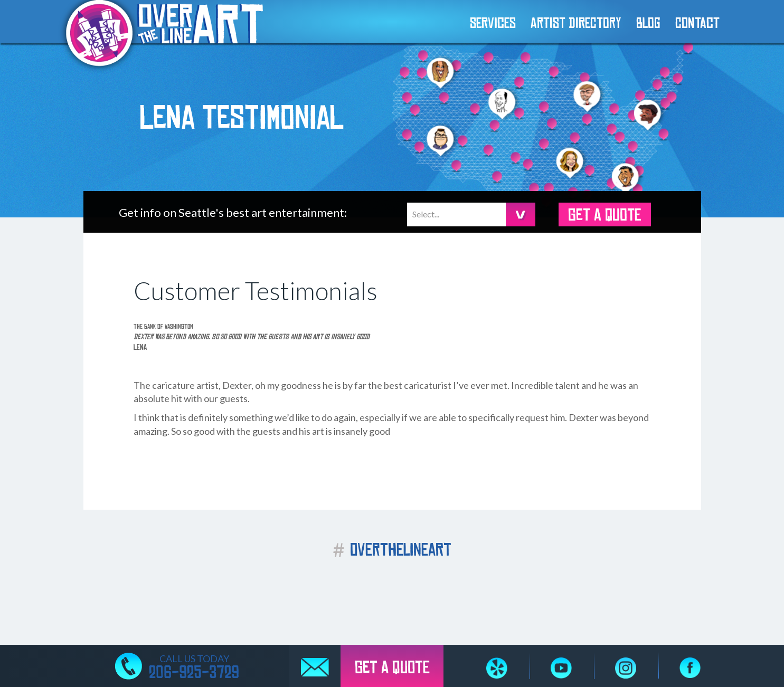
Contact (697, 24)
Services (493, 24)
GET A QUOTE (604, 215)
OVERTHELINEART (392, 550)
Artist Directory (576, 24)
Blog (648, 24)
